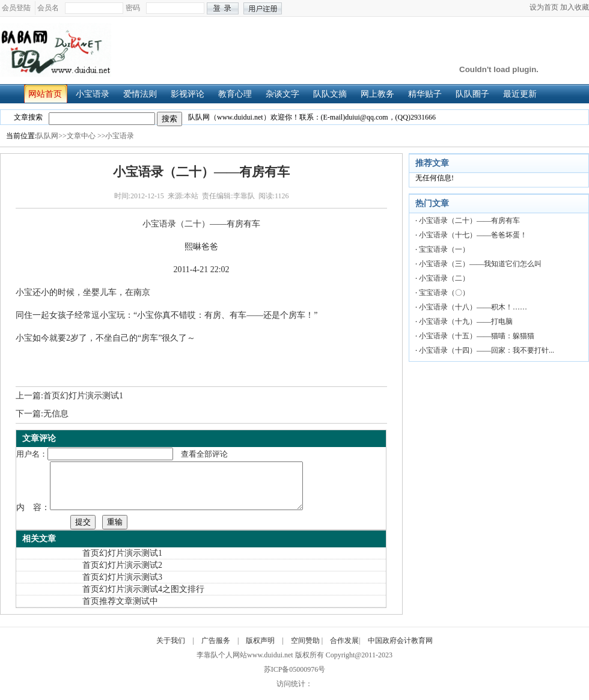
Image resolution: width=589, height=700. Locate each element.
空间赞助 (305, 650)
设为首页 (544, 7)
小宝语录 (96, 94)
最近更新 (523, 94)
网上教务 (381, 94)
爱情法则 (143, 94)
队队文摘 (333, 94)
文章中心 (81, 136)
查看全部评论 (204, 454)
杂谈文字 (286, 94)
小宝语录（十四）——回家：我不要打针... (487, 350)
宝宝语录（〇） (444, 293)
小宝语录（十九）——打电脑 (466, 321)
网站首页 (48, 94)
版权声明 (260, 650)
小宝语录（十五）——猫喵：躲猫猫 (477, 336)
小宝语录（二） (444, 278)
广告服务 (216, 650)
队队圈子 (476, 94)
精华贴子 (428, 94)
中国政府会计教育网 (400, 650)
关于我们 (171, 650)
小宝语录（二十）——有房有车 (469, 221)
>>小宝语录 (116, 136)
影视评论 (191, 94)
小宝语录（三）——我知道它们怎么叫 (480, 264)
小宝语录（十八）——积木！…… (473, 307)
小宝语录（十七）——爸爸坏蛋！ (473, 235)
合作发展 (344, 650)
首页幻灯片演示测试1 (83, 396)
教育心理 (238, 94)
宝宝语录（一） (444, 249)
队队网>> (52, 136)
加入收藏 (575, 7)
